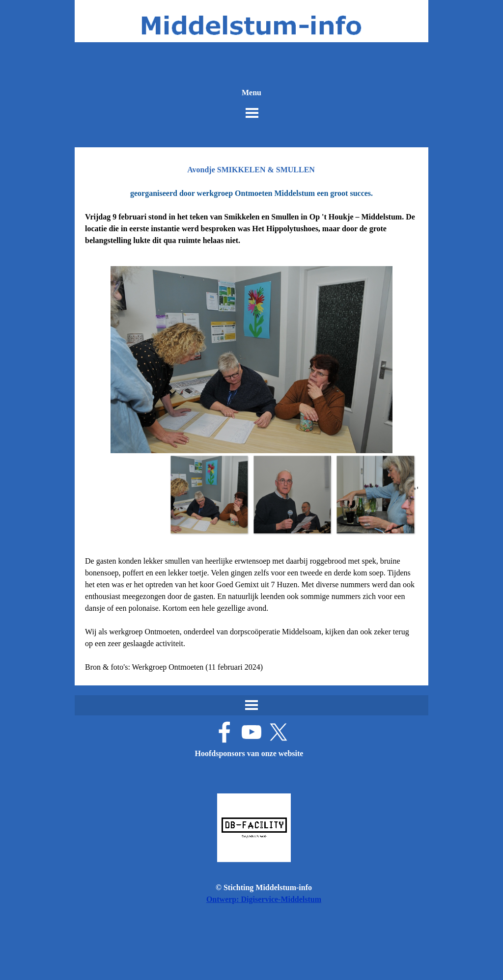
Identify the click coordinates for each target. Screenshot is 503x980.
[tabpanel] (251, 217)
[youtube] (251, 732)
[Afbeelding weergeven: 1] (209, 494)
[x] (279, 732)
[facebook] (224, 732)
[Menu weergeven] (252, 113)
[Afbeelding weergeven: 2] (292, 494)
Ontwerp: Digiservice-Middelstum (264, 899)
